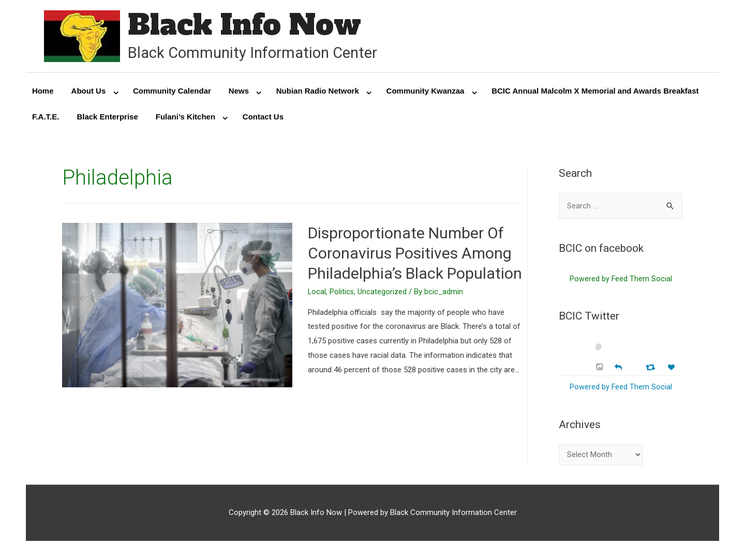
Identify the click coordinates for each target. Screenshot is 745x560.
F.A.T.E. (46, 119)
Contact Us (263, 119)
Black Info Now (251, 26)
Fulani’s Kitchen (185, 119)
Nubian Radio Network (318, 93)
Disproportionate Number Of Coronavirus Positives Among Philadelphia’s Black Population (415, 255)
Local (317, 294)
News (239, 93)
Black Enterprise (107, 119)
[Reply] (618, 370)
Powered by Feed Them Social (621, 282)
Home (43, 93)
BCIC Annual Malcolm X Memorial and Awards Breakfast (595, 93)
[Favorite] (673, 372)
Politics (342, 294)
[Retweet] (652, 371)
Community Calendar (172, 93)
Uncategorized (383, 294)
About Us (89, 93)
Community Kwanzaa (426, 93)
